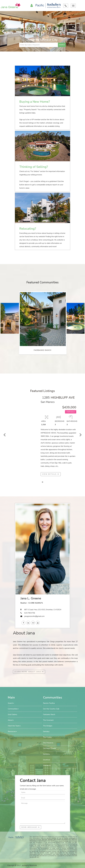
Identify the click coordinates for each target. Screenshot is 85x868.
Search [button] (11, 703)
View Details (51, 474)
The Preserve (48, 743)
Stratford (46, 760)
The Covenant (48, 720)
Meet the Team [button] (14, 726)
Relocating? (28, 229)
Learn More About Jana (29, 672)
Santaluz (46, 731)
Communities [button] (13, 709)
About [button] (11, 720)
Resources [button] (12, 731)
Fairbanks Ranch (49, 714)
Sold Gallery (13, 714)
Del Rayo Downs (50, 748)
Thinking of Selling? (34, 167)
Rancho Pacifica (49, 703)
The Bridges (48, 726)
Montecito (47, 765)
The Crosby (47, 737)
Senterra (46, 754)
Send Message (31, 827)
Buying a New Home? (35, 102)
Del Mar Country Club (51, 709)
